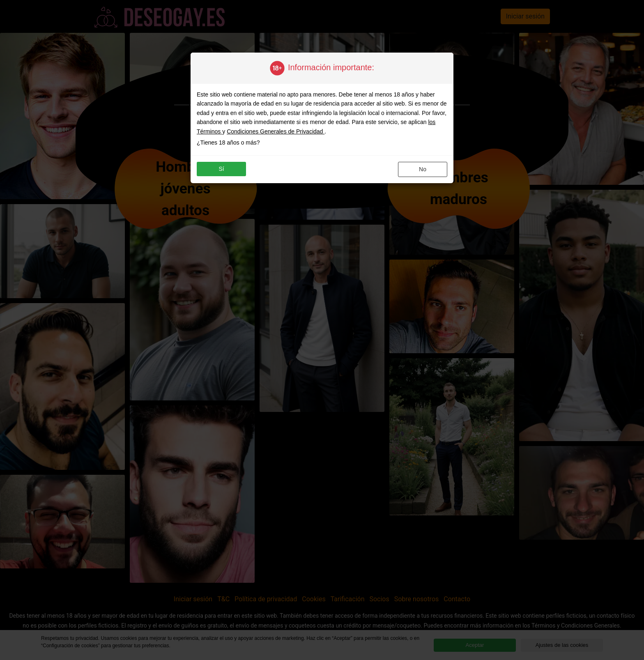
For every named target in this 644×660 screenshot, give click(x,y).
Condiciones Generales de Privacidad (276, 131)
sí (221, 169)
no (423, 169)
